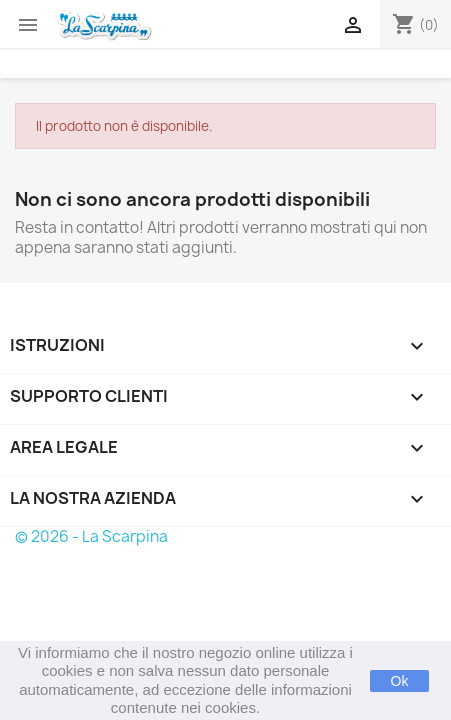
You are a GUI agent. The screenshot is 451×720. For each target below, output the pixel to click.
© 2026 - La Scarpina (91, 536)
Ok (400, 681)
